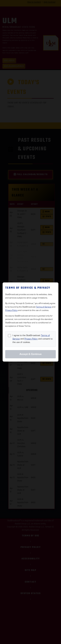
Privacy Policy (11, 310)
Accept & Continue (31, 354)
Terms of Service (44, 307)
